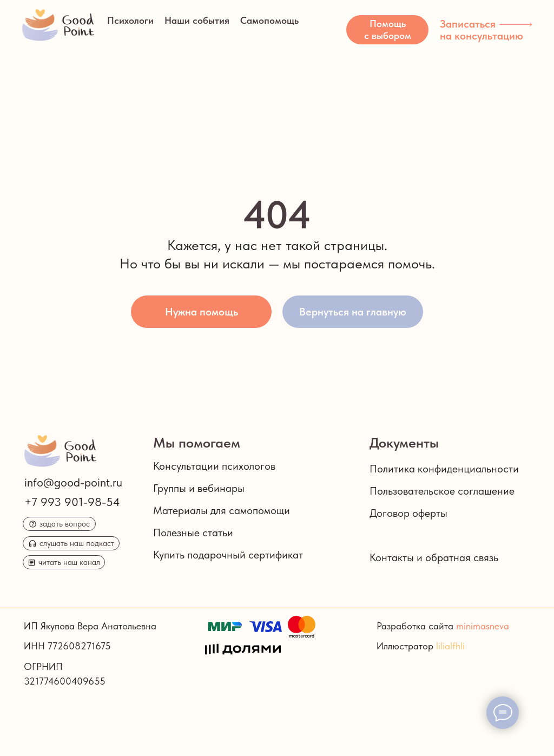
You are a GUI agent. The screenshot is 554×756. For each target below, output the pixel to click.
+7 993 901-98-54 (72, 502)
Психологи (130, 20)
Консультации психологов (214, 466)
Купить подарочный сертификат (228, 555)
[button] (387, 30)
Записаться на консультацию (482, 30)
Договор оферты (408, 513)
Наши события (197, 20)
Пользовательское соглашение (442, 491)
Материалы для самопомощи (222, 510)
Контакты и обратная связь (434, 557)
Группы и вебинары (199, 488)
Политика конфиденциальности (444, 469)
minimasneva (483, 626)
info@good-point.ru (73, 482)
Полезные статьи (193, 533)
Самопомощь (269, 20)
